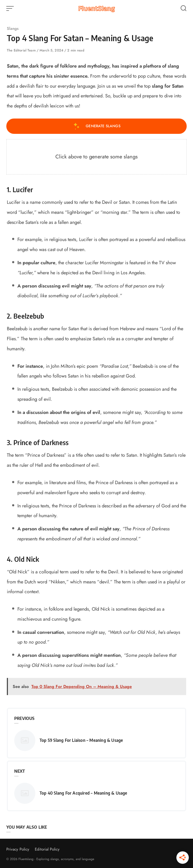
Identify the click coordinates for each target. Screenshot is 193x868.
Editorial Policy (47, 849)
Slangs (13, 29)
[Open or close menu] (11, 8)
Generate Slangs (96, 126)
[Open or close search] (184, 8)
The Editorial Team (22, 50)
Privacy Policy (18, 849)
